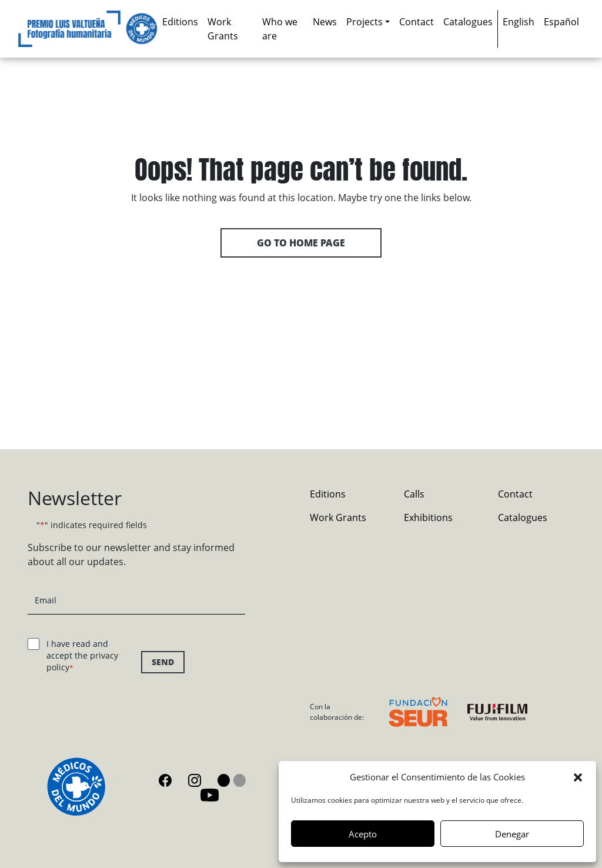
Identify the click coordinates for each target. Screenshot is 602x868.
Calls (414, 494)
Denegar (512, 834)
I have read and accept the (82, 655)
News (325, 22)
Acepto (363, 834)
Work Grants (223, 29)
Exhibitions (428, 518)
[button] (578, 777)
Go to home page (301, 243)
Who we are (280, 29)
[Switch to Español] (561, 22)
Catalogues (468, 22)
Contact (417, 22)
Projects (364, 22)
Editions (180, 22)
